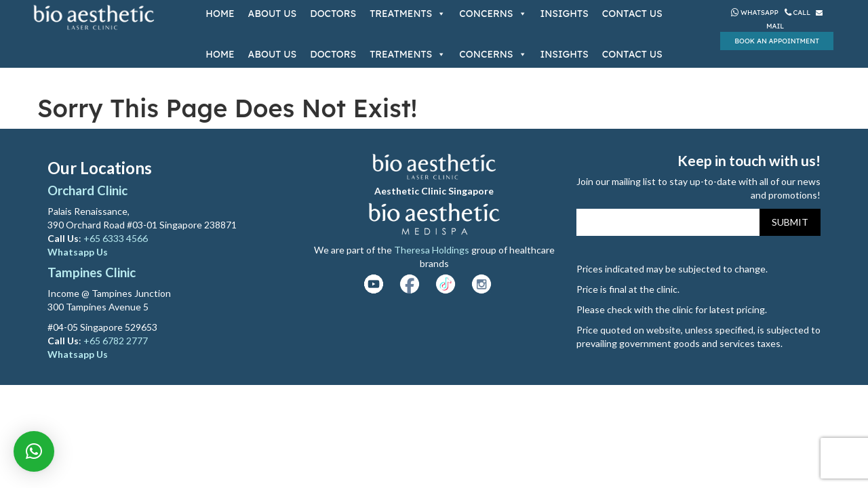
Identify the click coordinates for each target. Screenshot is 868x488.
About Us (273, 14)
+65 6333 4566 (117, 238)
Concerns (493, 14)
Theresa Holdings (432, 250)
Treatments (408, 14)
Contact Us (632, 14)
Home (220, 14)
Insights (565, 14)
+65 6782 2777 (116, 341)
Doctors (333, 14)
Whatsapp (755, 13)
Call (798, 13)
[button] (34, 451)
